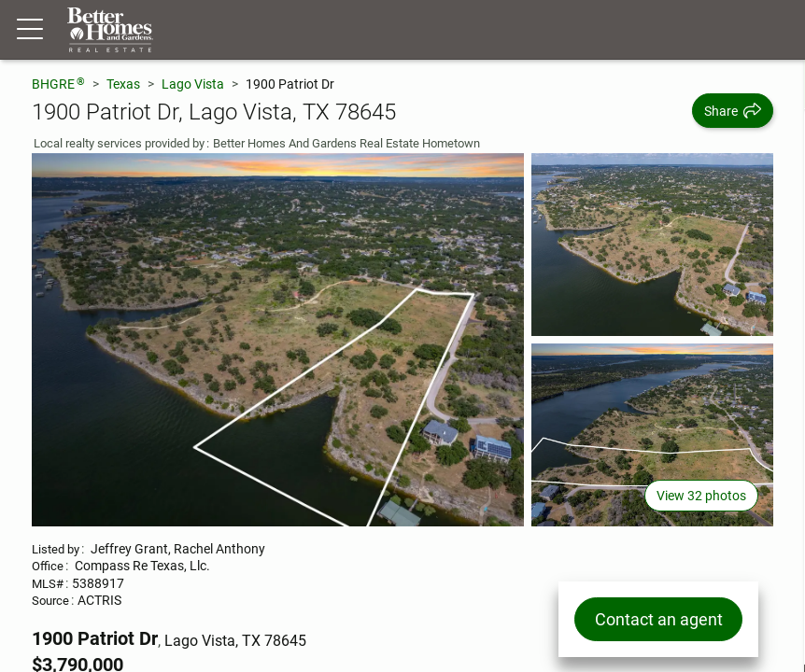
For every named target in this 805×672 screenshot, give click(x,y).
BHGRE (58, 84)
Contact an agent (658, 619)
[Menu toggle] (30, 30)
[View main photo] (277, 340)
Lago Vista (193, 84)
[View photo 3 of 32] (652, 435)
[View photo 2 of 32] (652, 245)
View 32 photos (701, 496)
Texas (123, 84)
